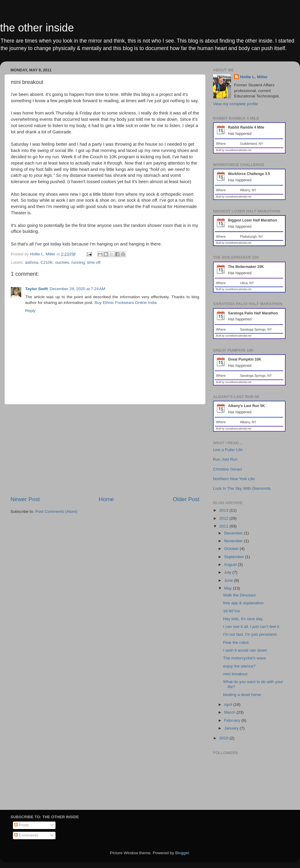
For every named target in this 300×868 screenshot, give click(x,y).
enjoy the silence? (239, 666)
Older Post (186, 499)
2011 (224, 526)
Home (106, 499)
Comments (26, 835)
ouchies (62, 262)
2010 (224, 738)
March (230, 712)
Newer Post (25, 499)
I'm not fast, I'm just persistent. (250, 634)
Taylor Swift (37, 289)
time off (94, 262)
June (229, 580)
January (232, 728)
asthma (31, 262)
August (231, 565)
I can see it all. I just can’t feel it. (252, 627)
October (232, 549)
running (78, 262)
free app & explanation (243, 603)
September (235, 557)
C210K (47, 262)
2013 (224, 510)
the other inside (37, 28)
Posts (22, 825)
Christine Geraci (228, 469)
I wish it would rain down (245, 650)
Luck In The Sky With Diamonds (242, 488)
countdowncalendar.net (238, 150)
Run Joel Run (225, 459)
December (234, 533)
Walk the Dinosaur (240, 595)
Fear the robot (236, 642)
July (228, 572)
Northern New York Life (234, 479)
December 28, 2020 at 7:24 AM (78, 289)
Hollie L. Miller (254, 77)
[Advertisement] (105, 450)
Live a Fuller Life (228, 450)
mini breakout (235, 674)
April (229, 705)
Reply (30, 311)
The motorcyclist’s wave (245, 658)
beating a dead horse (242, 695)
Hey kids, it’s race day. (243, 619)
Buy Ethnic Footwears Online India (126, 303)
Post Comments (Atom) (56, 511)
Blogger (182, 853)
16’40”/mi (232, 611)
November (234, 541)
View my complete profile (235, 104)
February (233, 720)
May (228, 588)
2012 (224, 518)
